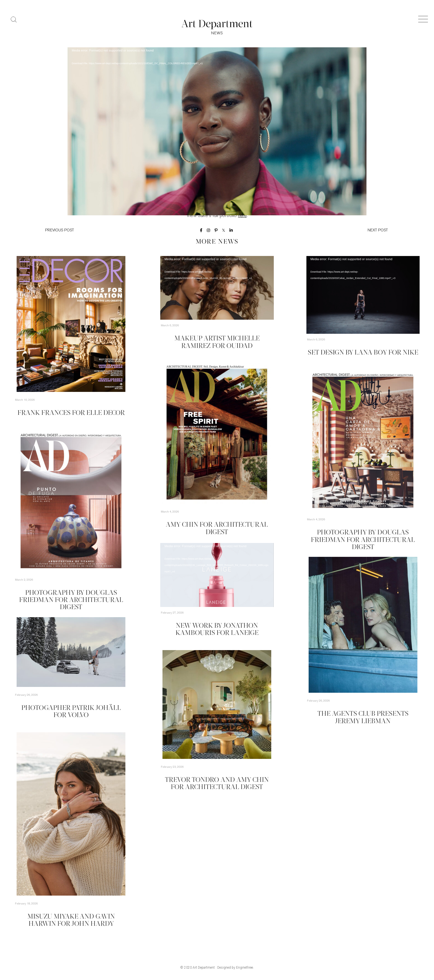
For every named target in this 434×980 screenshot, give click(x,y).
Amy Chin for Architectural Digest (217, 526)
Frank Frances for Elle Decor (71, 413)
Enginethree (245, 968)
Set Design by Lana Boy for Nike (363, 353)
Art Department (204, 968)
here (242, 217)
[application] (217, 111)
